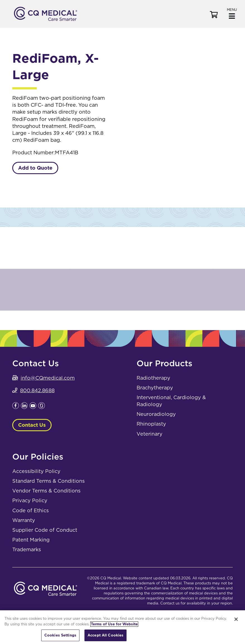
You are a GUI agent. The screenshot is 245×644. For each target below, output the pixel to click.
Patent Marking (31, 540)
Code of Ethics (31, 510)
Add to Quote (35, 168)
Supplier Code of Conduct (45, 530)
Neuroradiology (156, 414)
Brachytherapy (155, 388)
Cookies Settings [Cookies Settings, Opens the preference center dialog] (60, 635)
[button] (232, 13)
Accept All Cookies (105, 635)
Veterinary (150, 434)
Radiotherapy (153, 378)
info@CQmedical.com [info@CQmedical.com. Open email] (48, 378)
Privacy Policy (30, 500)
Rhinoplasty (151, 424)
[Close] (236, 619)
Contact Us (32, 425)
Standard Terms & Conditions (48, 481)
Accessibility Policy (36, 471)
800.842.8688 (37, 390)
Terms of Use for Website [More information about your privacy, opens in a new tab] (114, 624)
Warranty (24, 520)
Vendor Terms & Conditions (46, 491)
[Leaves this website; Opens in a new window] (16, 407)
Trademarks (27, 549)
